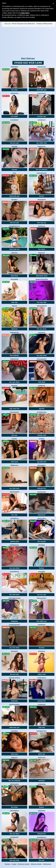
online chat (42, 674)
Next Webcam (28, 58)
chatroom (14, 701)
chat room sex (14, 249)
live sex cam (14, 143)
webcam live (42, 488)
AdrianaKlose (14, 811)
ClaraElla (14, 146)
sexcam (14, 170)
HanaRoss (42, 253)
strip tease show (42, 276)
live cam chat (42, 302)
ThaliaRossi (42, 758)
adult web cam (14, 196)
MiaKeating (42, 784)
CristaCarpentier (14, 625)
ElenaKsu (14, 200)
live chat (14, 515)
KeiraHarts (14, 651)
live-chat (14, 90)
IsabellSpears (14, 545)
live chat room (14, 595)
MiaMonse (42, 811)
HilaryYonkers (42, 598)
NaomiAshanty (42, 173)
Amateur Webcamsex (44, 24)
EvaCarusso (42, 67)
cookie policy (25, 13)
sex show (14, 116)
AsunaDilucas (42, 837)
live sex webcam (42, 170)
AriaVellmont (14, 572)
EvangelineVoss (14, 226)
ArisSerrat (42, 332)
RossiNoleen (42, 93)
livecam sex (42, 834)
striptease (14, 621)
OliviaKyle (42, 545)
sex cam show (14, 568)
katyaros (14, 758)
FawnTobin (14, 67)
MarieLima (14, 731)
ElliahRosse (14, 465)
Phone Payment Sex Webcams (23, 24)
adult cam (42, 754)
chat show (42, 382)
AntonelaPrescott (14, 598)
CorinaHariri (14, 120)
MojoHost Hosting (24, 864)
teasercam (42, 515)
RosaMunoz (42, 704)
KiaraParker (42, 465)
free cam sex (42, 223)
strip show (14, 276)
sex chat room (42, 355)
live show (42, 249)
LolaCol (14, 306)
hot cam (14, 435)
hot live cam (42, 116)
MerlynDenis (42, 678)
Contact (14, 864)
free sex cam (14, 223)
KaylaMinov (42, 146)
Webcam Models (36, 864)
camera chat (14, 541)
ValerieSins (14, 93)
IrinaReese (42, 651)
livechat (42, 648)
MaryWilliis (14, 279)
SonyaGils (42, 572)
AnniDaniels (14, 837)
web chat (14, 302)
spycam (42, 409)
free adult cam (42, 621)
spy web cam (42, 462)
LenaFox (14, 439)
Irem (14, 173)
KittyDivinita (14, 359)
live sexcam (42, 541)
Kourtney (14, 386)
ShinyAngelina (42, 359)
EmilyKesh (42, 386)
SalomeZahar (14, 784)
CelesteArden (14, 412)
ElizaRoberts (42, 200)
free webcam (14, 355)
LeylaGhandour (42, 731)
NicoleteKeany (42, 412)
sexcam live (42, 701)
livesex (42, 196)
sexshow (42, 781)
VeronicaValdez (14, 704)
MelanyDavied (42, 306)
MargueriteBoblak (42, 279)
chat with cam (42, 90)
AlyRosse (14, 253)
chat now (42, 727)
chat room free (14, 409)
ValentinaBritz (14, 492)
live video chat (42, 143)
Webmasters (47, 864)
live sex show (42, 329)
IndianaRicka (14, 332)
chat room (14, 462)
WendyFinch (14, 518)
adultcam (14, 329)
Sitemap (7, 864)
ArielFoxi (42, 439)
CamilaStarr (42, 625)
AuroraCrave (42, 492)
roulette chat (42, 435)
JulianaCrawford (14, 678)
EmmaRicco (42, 120)
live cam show (14, 382)
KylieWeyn (42, 226)
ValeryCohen (42, 518)
